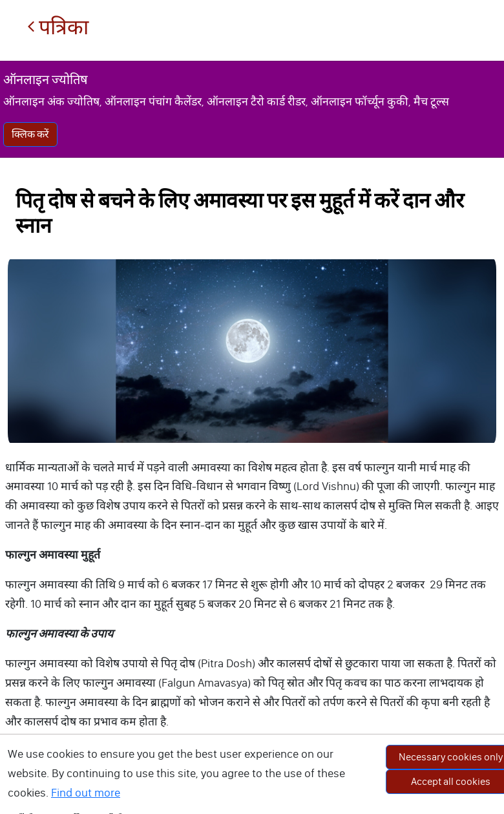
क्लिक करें (30, 134)
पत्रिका (58, 27)
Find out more (86, 793)
